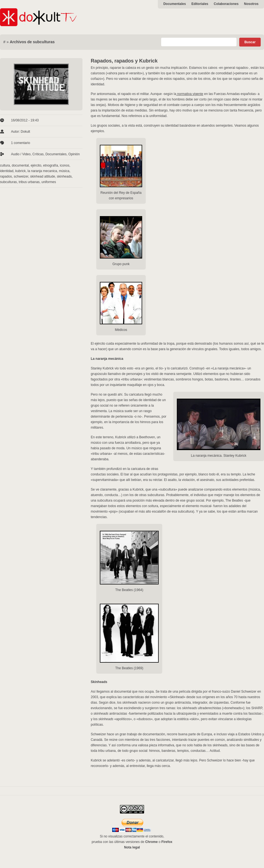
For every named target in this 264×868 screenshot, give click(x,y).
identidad (7, 171)
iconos (65, 165)
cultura (5, 165)
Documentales (175, 4)
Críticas (38, 154)
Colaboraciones (226, 4)
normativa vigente (190, 94)
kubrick (20, 171)
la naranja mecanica (42, 171)
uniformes (49, 182)
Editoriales (200, 4)
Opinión (74, 154)
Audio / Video (21, 154)
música (64, 171)
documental (20, 165)
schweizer (21, 176)
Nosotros (251, 4)
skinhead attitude (42, 176)
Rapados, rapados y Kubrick (124, 61)
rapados (6, 176)
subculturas (8, 182)
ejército (36, 165)
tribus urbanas (29, 182)
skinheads (64, 176)
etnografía (51, 165)
